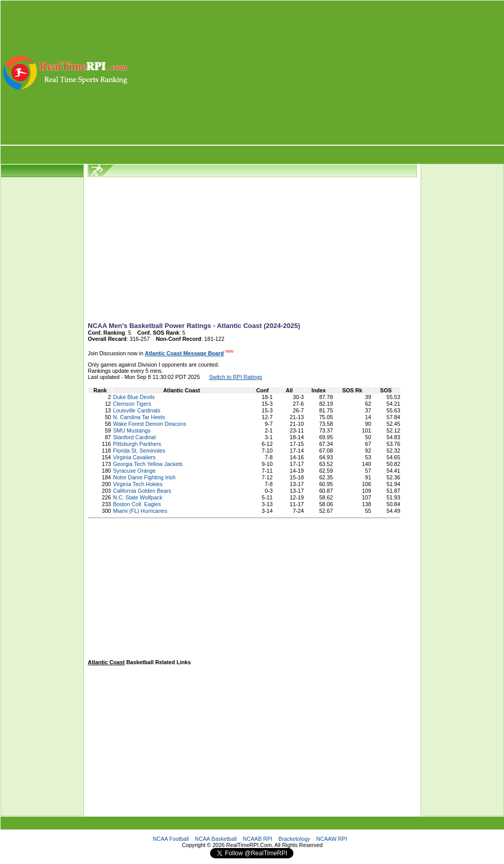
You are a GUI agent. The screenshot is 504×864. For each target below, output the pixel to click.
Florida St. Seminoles (139, 451)
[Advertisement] (317, 73)
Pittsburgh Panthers (137, 444)
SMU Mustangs (132, 430)
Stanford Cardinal (134, 437)
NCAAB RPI (258, 839)
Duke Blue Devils (134, 397)
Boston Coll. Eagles (137, 504)
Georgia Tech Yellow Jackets (147, 464)
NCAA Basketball (216, 839)
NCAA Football (171, 839)
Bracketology (294, 839)
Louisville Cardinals (136, 410)
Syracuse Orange (134, 471)
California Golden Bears (142, 491)
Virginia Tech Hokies (137, 484)
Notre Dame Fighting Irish (144, 477)
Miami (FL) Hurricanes (140, 511)
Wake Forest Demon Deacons (149, 424)
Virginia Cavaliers (134, 457)
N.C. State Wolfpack (137, 497)
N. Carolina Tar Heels (139, 417)
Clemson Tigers (132, 404)
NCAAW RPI (332, 839)
